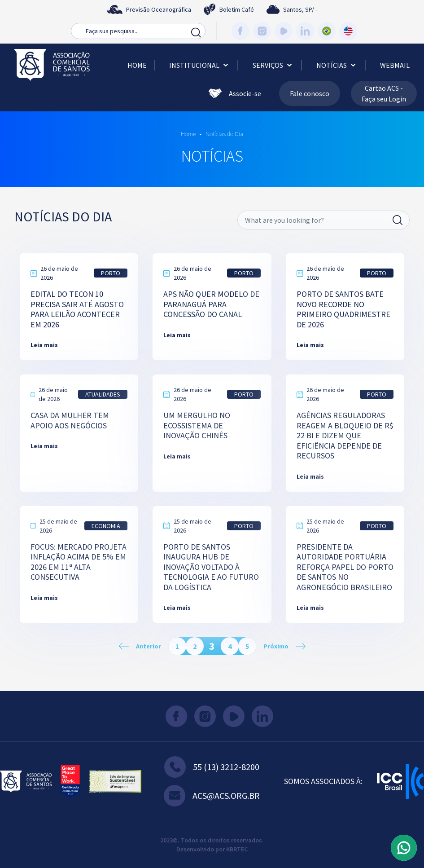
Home (137, 65)
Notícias (337, 65)
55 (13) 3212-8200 (212, 767)
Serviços (273, 65)
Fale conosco (310, 93)
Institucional (200, 65)
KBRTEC (237, 849)
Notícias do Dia (224, 134)
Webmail (395, 65)
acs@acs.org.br (212, 796)
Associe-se (235, 93)
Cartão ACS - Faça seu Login (384, 93)
